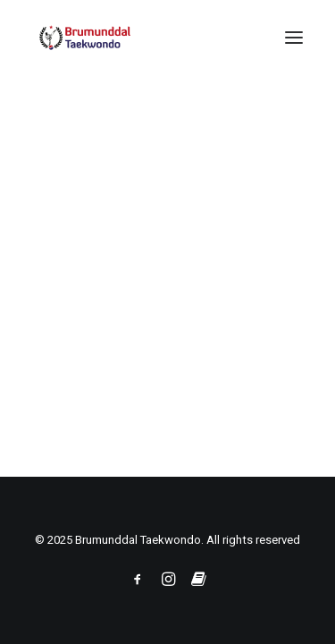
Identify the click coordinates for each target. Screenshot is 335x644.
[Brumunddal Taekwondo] (99, 38)
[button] (294, 38)
